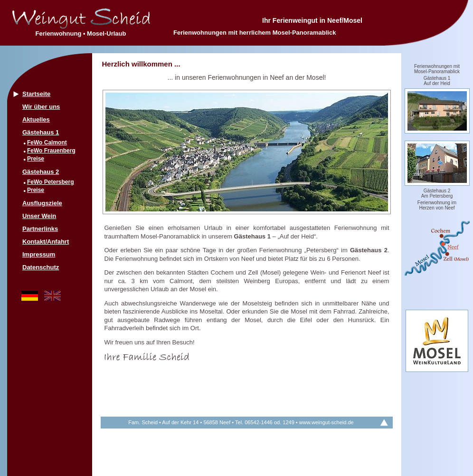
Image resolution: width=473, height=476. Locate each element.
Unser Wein (39, 216)
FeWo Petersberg (50, 182)
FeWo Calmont (47, 143)
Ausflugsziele (42, 203)
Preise (36, 159)
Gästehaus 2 (41, 172)
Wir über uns (41, 107)
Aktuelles (36, 119)
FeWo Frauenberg (51, 151)
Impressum (39, 254)
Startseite (36, 94)
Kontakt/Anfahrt (46, 242)
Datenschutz (41, 267)
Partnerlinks (40, 229)
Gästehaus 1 (41, 132)
